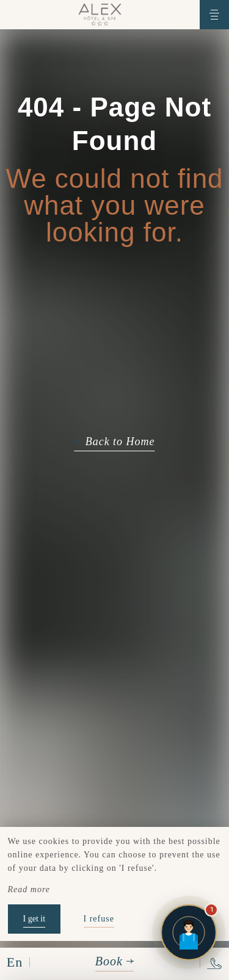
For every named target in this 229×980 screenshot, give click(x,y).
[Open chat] (189, 932)
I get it (35, 919)
